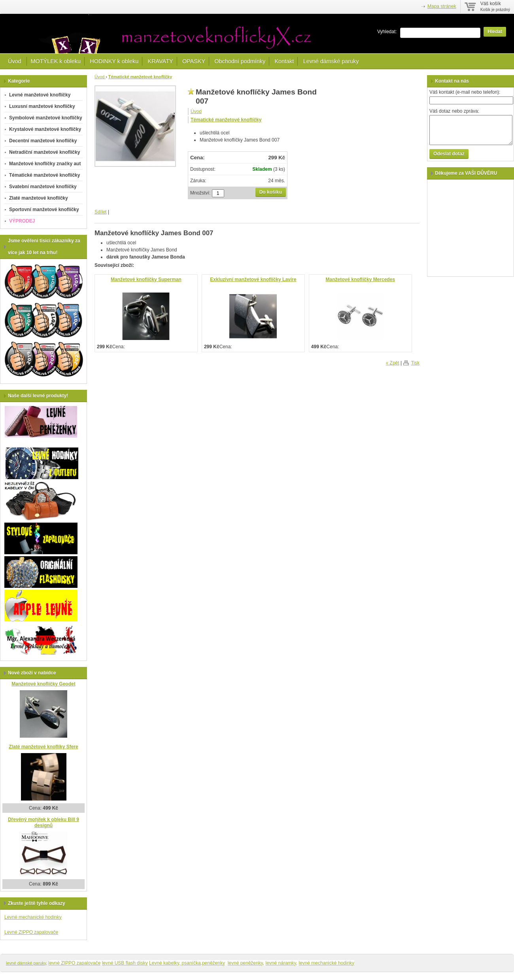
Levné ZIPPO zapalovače (31, 932)
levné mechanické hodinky (326, 963)
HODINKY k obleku (114, 61)
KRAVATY (161, 61)
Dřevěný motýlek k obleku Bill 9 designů (43, 822)
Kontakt (284, 61)
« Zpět (393, 363)
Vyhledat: (387, 32)
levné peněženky (245, 963)
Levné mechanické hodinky (33, 917)
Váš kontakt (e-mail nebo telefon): (465, 92)
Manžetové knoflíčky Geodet (43, 684)
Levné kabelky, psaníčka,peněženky (187, 963)
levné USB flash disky (125, 963)
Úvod (15, 61)
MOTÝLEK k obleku (56, 61)
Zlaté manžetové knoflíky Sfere (43, 747)
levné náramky (281, 963)
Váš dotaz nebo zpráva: (454, 111)
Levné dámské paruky (331, 61)
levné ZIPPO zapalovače (74, 963)
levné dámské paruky (26, 963)
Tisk (415, 363)
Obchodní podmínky (240, 61)
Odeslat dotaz (449, 154)
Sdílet (101, 212)
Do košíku (271, 192)
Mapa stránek (442, 6)
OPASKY (194, 61)
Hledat (495, 32)
